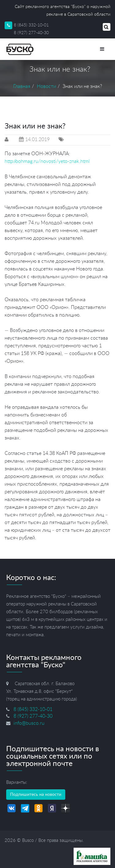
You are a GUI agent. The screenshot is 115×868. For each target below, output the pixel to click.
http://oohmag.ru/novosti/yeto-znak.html (47, 161)
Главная (22, 86)
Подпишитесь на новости (36, 795)
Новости (46, 86)
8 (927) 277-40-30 (31, 33)
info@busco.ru (29, 723)
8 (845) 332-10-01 (31, 25)
